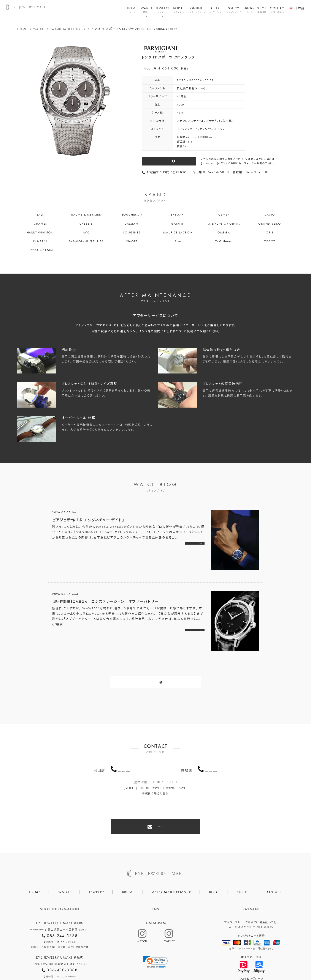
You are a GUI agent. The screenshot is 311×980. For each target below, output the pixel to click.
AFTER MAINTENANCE (172, 861)
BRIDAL (179, 10)
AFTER (215, 10)
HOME (132, 10)
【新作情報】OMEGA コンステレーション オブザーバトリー (105, 602)
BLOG (250, 10)
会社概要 (106, 963)
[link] (155, 930)
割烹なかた (200, 963)
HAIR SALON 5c (171, 963)
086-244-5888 (124, 748)
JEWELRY (163, 10)
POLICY (233, 10)
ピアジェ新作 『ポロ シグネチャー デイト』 (88, 520)
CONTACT (278, 10)
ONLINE (197, 10)
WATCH (147, 10)
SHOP (262, 10)
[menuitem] (297, 5)
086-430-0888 (211, 748)
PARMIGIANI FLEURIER (68, 29)
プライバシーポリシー (136, 963)
